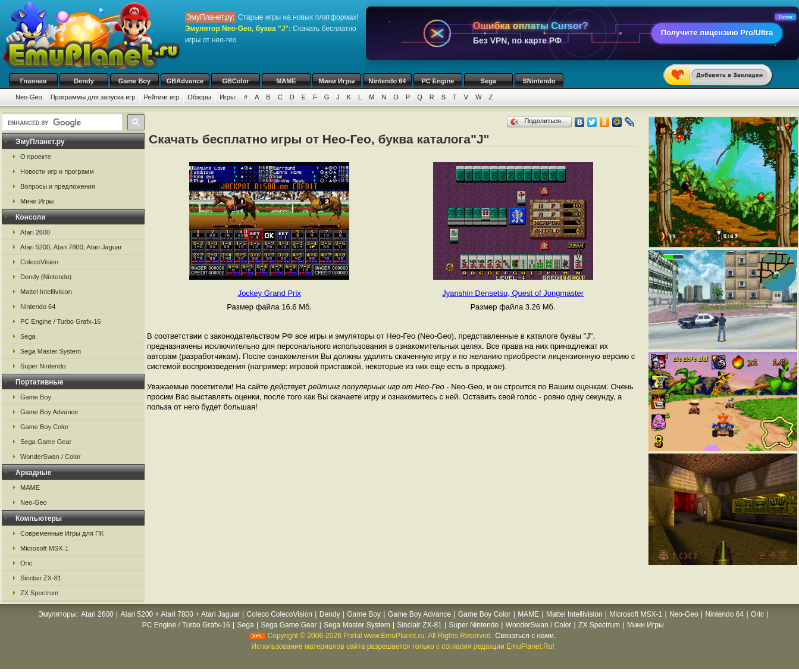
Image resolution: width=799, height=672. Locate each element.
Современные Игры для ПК (62, 533)
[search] (61, 123)
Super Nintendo (43, 366)
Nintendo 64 (388, 81)
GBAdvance (185, 81)
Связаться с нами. (525, 636)
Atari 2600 (35, 232)
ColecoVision (39, 262)
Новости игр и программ (57, 171)
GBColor (235, 81)
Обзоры (199, 97)
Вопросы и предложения (58, 186)
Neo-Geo (29, 97)
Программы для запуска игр (93, 97)
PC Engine (438, 81)
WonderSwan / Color (50, 457)
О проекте (36, 157)
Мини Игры (337, 81)
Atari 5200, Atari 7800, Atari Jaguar (71, 247)
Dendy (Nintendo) (46, 277)
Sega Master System (51, 351)
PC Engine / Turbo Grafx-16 (61, 321)
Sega (488, 81)
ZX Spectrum (39, 593)
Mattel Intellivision (46, 292)
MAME (286, 81)
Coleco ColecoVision (279, 614)
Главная (34, 81)
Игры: (228, 97)
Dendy (84, 81)
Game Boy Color (44, 427)
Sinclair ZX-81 (41, 578)
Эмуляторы (57, 614)
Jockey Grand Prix (270, 293)
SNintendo (539, 81)
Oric (26, 563)
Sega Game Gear (46, 442)
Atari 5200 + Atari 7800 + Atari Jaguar (180, 614)
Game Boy (134, 81)
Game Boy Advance (49, 412)
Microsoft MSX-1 (44, 548)
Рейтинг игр (161, 97)
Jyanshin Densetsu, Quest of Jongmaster (513, 293)
